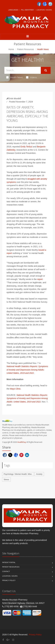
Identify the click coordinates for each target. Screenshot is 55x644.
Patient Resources (26, 49)
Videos (32, 77)
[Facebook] (39, 4)
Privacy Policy (9, 580)
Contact (6, 571)
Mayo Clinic (15, 389)
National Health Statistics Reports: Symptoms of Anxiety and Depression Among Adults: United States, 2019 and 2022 (27, 370)
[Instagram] (50, 4)
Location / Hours (44, 10)
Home (11, 49)
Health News (15, 77)
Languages (13, 10)
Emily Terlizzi (26, 147)
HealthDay (22, 442)
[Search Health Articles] (23, 70)
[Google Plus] (8, 640)
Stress (6, 480)
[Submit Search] (46, 70)
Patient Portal (9, 562)
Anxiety (39, 474)
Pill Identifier (27, 10)
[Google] (45, 4)
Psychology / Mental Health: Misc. (18, 474)
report (40, 279)
